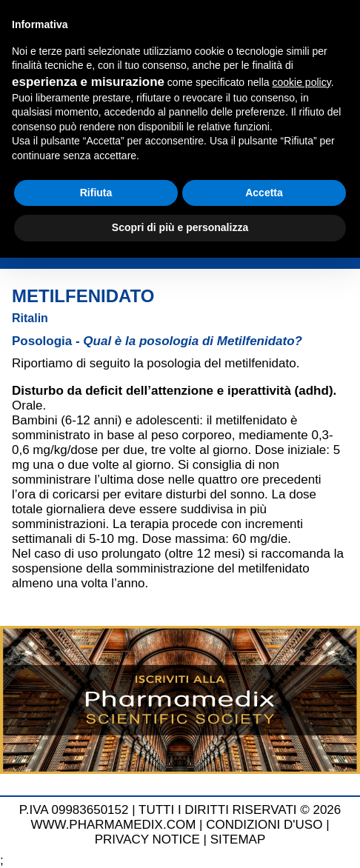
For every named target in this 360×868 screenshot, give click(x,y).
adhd (314, 391)
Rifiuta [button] (96, 193)
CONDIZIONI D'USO (264, 825)
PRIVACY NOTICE (147, 839)
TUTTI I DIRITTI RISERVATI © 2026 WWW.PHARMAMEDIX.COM (186, 817)
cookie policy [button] (302, 82)
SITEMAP (238, 839)
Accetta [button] (264, 193)
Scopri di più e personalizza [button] (180, 227)
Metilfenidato (83, 296)
